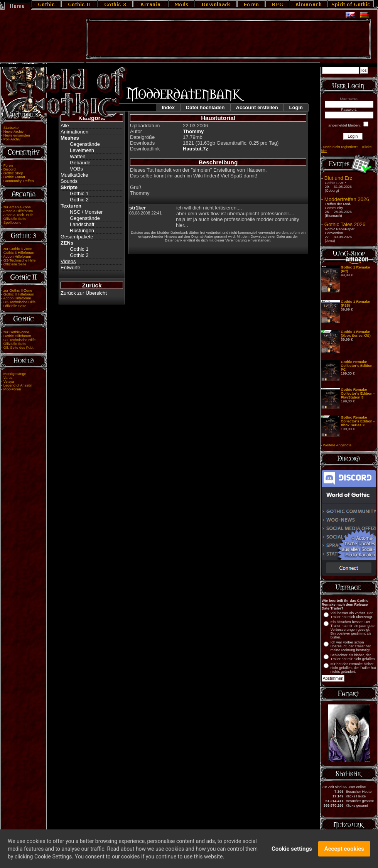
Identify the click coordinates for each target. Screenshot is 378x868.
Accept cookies (344, 851)
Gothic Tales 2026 (345, 224)
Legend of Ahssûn (18, 385)
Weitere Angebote (337, 445)
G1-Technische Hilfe (19, 340)
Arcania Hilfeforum (18, 211)
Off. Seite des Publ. (19, 348)
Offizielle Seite (15, 219)
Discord (10, 169)
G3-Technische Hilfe (19, 260)
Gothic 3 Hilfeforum (19, 253)
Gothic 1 (79, 193)
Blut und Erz (338, 178)
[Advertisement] (228, 39)
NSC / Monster (86, 212)
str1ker (138, 208)
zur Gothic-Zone (16, 332)
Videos (68, 261)
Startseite (11, 128)
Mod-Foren (12, 389)
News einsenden (17, 135)
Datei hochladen (205, 107)
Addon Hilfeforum (17, 257)
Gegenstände (85, 144)
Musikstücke (74, 175)
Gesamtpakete (77, 237)
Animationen (74, 132)
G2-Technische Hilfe (19, 302)
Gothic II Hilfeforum (19, 294)
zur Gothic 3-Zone (18, 249)
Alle (65, 126)
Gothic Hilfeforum (17, 336)
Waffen (78, 156)
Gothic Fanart (14, 177)
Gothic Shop (13, 173)
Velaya (9, 382)
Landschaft (82, 224)
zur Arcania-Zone (17, 207)
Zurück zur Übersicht (84, 293)
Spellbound (13, 223)
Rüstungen (82, 231)
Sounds (69, 181)
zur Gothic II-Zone (18, 290)
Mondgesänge (15, 374)
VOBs (76, 169)
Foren (8, 165)
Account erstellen (257, 107)
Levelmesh (82, 150)
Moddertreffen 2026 (347, 199)
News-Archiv (13, 132)
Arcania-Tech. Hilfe (18, 215)
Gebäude (80, 163)
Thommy (193, 131)
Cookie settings (292, 851)
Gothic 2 (79, 200)
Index (168, 107)
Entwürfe (70, 268)
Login (296, 107)
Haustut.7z (196, 149)
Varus (8, 378)
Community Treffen (19, 181)
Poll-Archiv (12, 139)
